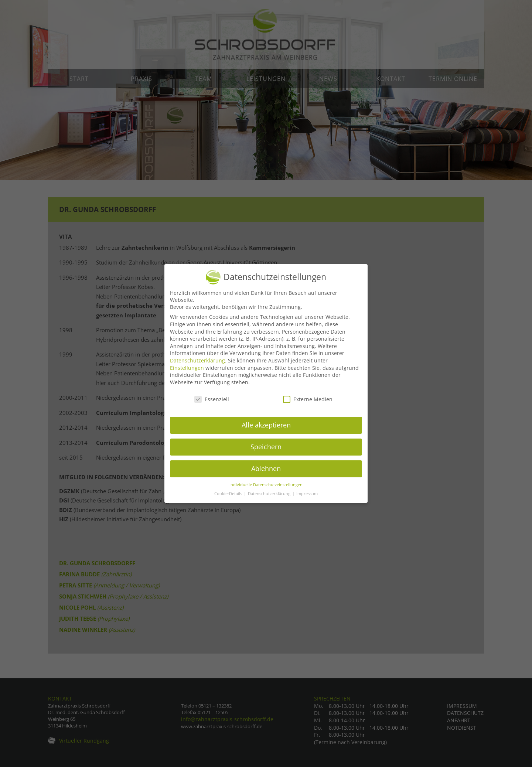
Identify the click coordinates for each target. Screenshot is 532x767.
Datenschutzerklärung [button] (270, 497)
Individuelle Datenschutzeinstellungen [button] (266, 488)
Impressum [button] (307, 497)
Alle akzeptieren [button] (266, 428)
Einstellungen (187, 371)
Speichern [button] (266, 450)
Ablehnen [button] (266, 472)
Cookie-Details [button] (229, 497)
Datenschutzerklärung (197, 363)
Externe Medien (308, 402)
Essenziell (212, 402)
